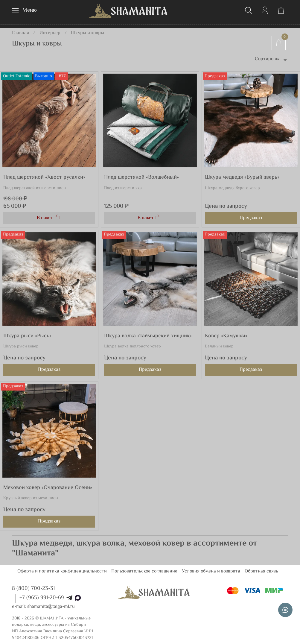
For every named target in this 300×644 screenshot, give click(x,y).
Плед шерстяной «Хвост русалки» (44, 177)
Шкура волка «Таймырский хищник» (148, 336)
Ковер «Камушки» (226, 336)
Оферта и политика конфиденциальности (62, 571)
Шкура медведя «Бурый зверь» (242, 177)
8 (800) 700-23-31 (33, 589)
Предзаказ (251, 218)
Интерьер (50, 33)
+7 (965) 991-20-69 (42, 598)
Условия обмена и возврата (211, 571)
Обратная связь (261, 571)
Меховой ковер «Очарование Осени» (48, 488)
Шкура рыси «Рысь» (27, 336)
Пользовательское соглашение (144, 571)
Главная (20, 33)
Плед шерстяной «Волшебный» (141, 177)
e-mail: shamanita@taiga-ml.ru (43, 607)
